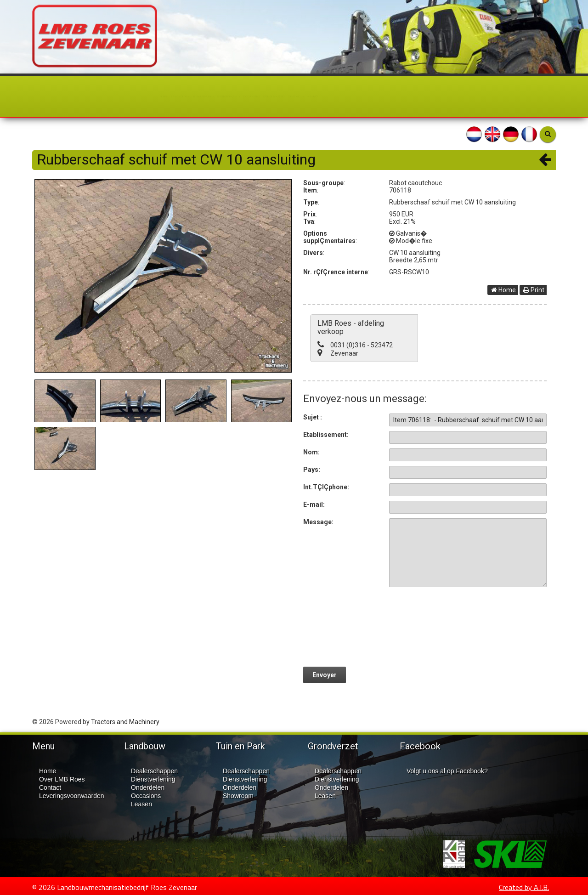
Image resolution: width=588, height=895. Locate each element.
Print (534, 290)
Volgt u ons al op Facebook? (447, 770)
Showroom (238, 795)
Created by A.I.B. (524, 887)
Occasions (271, 96)
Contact (385, 96)
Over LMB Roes (328, 96)
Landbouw (88, 96)
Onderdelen (148, 787)
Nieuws (427, 96)
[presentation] (459, 625)
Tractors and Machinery (125, 721)
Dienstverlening (153, 779)
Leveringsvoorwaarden (72, 795)
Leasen (141, 804)
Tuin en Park (147, 96)
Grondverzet (212, 96)
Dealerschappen (154, 770)
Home (45, 96)
